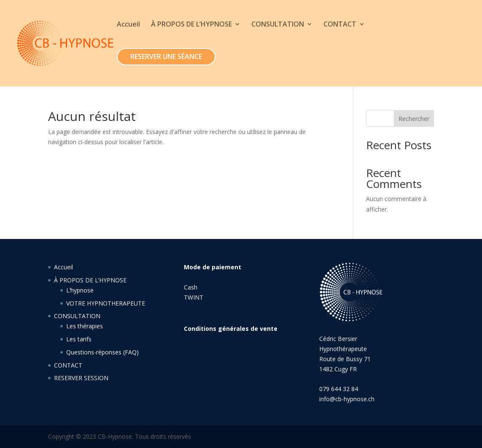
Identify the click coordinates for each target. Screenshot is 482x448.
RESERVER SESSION (81, 378)
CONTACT (340, 25)
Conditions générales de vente (231, 329)
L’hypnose (80, 290)
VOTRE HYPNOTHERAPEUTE (106, 303)
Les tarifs (79, 339)
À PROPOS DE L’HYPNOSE (191, 25)
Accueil (128, 25)
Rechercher (414, 119)
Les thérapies (85, 326)
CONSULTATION (278, 25)
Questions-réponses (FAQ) (102, 352)
